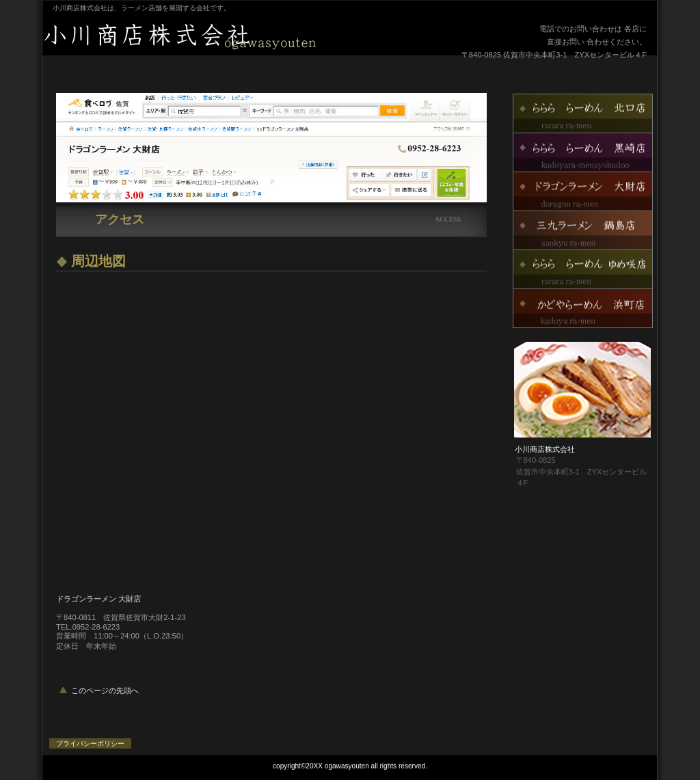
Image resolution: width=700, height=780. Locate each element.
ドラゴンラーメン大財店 (583, 191)
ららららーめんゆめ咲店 (583, 269)
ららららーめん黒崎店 (583, 152)
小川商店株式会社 (213, 36)
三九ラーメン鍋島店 (583, 230)
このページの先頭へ (105, 690)
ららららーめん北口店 (583, 113)
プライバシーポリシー (90, 743)
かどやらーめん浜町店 (583, 308)
